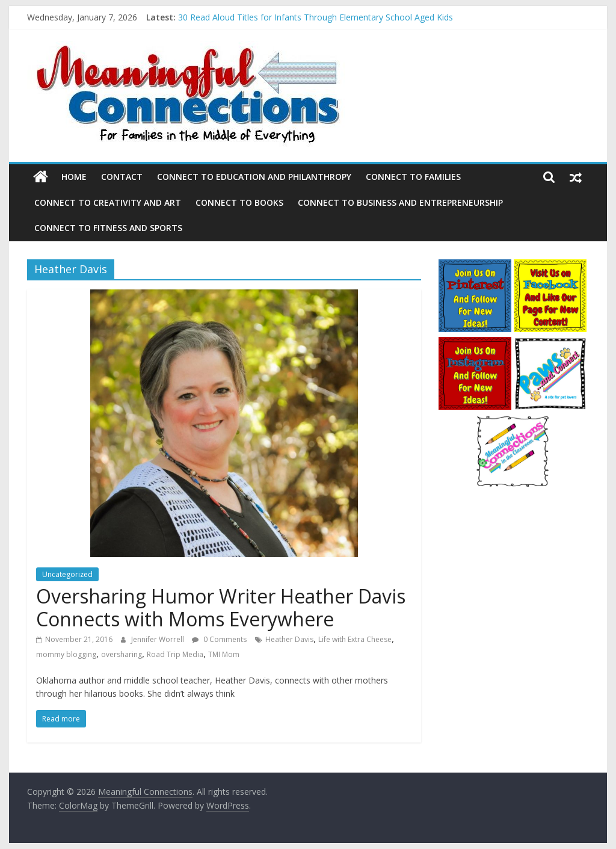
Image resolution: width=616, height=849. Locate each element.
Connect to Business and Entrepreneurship (400, 202)
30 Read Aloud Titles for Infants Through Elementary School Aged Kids (316, 17)
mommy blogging (66, 654)
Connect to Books (239, 202)
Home (74, 177)
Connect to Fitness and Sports (108, 228)
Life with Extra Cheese (355, 639)
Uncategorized (67, 574)
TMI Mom (224, 654)
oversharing (122, 654)
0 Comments (219, 639)
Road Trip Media (175, 654)
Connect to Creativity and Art (108, 202)
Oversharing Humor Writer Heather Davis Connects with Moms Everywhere (221, 607)
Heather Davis (289, 639)
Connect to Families (413, 177)
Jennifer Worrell (159, 639)
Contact (122, 177)
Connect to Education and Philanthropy (254, 177)
